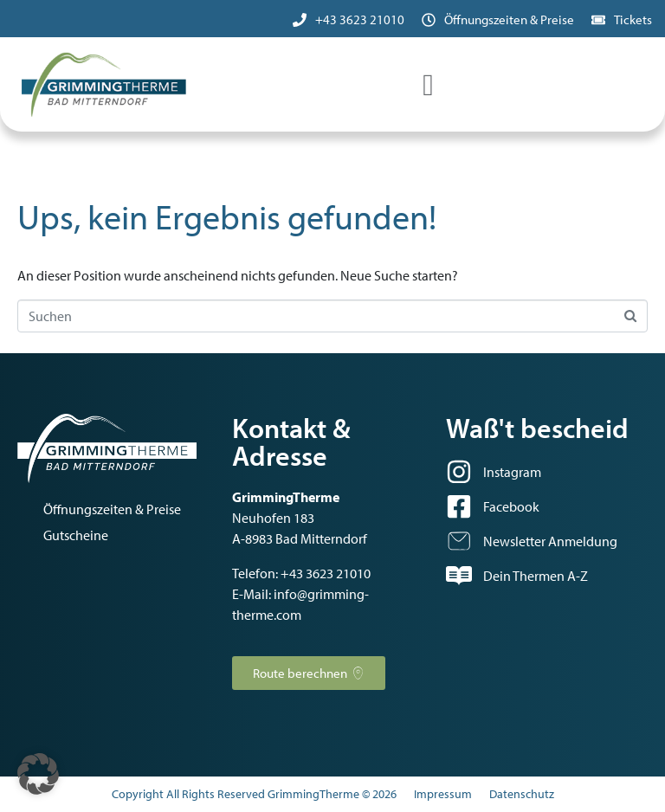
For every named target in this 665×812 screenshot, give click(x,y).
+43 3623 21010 (360, 19)
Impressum (443, 794)
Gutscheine (76, 535)
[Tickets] (598, 20)
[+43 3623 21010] (300, 20)
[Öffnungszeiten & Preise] (429, 20)
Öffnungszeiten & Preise (509, 19)
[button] (38, 774)
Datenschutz (522, 794)
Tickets (633, 19)
